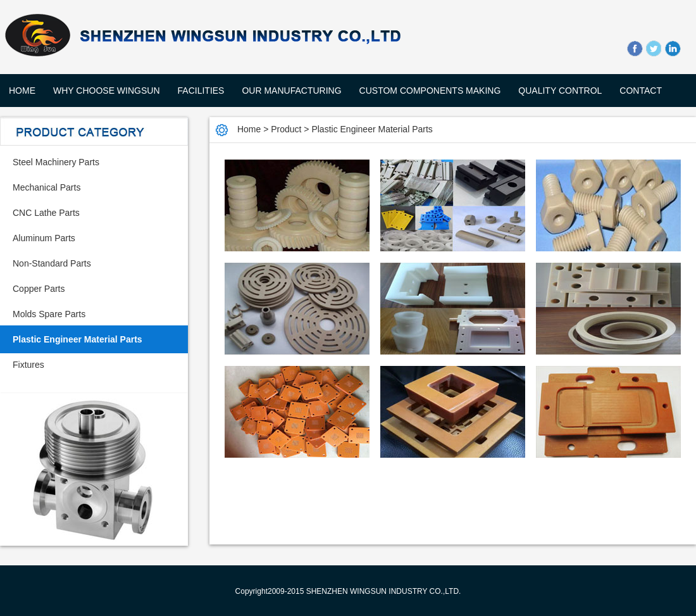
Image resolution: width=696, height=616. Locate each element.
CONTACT (641, 91)
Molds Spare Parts (49, 314)
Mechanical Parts (47, 187)
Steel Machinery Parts (56, 162)
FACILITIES (201, 91)
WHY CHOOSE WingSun (107, 91)
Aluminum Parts (44, 238)
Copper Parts (39, 289)
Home (22, 91)
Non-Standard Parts (52, 263)
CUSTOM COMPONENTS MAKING (430, 91)
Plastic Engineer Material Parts (78, 339)
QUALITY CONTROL (560, 91)
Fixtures (28, 365)
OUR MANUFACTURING (291, 91)
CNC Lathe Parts (46, 213)
